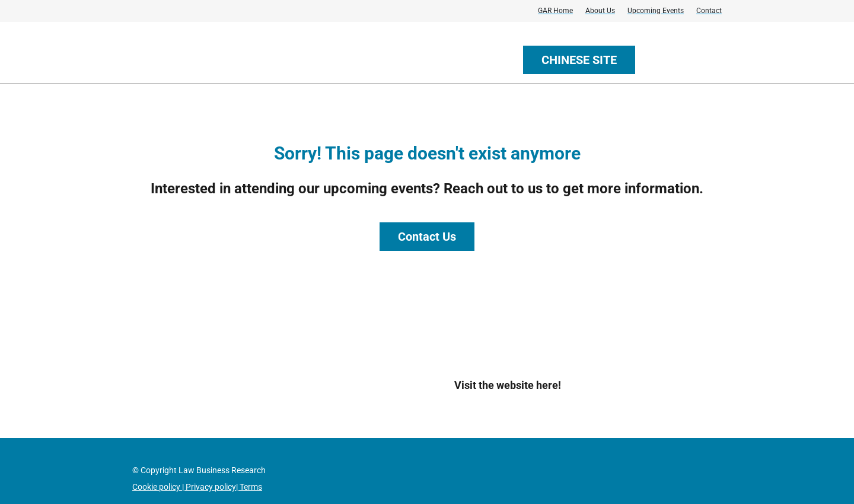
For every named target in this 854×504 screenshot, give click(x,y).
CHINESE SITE (579, 60)
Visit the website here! (508, 385)
